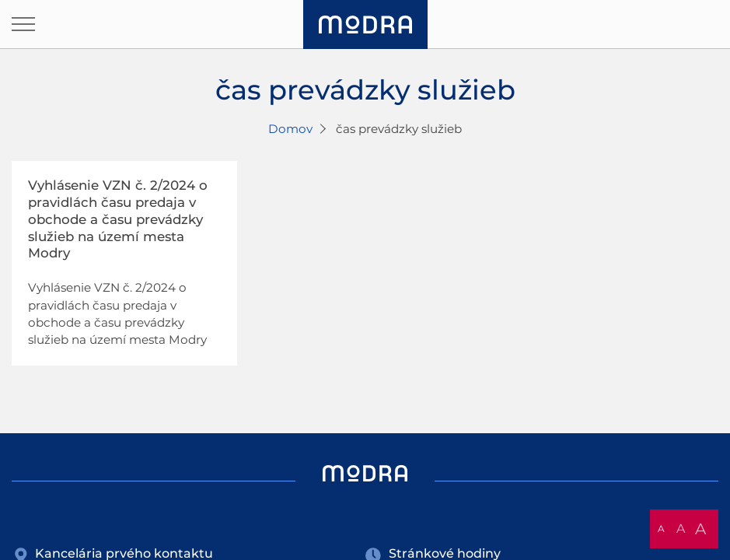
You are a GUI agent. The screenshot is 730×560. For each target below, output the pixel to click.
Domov (290, 129)
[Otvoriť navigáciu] (23, 24)
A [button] (661, 528)
